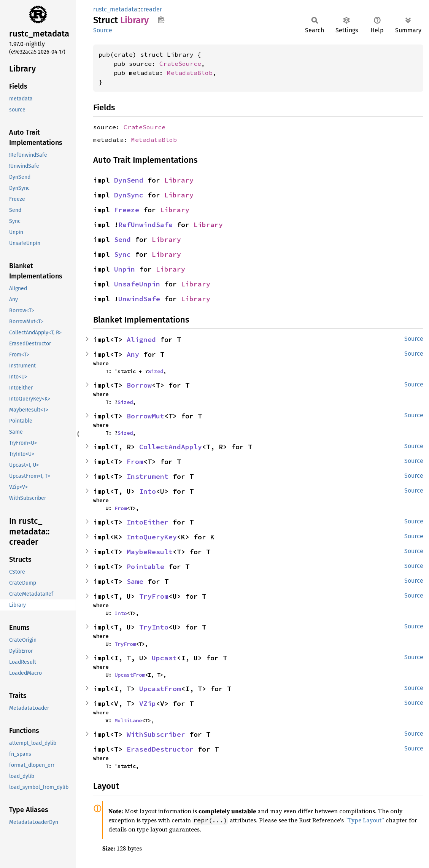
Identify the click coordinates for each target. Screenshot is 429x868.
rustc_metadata (115, 9)
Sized (156, 371)
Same (135, 581)
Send (122, 239)
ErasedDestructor (160, 749)
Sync (122, 254)
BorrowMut (145, 416)
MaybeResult (150, 552)
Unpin (125, 269)
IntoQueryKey (152, 537)
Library (179, 180)
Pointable (145, 567)
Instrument (148, 476)
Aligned (141, 339)
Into (148, 491)
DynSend (129, 180)
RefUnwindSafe (145, 225)
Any (133, 354)
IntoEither (148, 522)
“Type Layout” (365, 820)
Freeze (127, 210)
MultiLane (128, 720)
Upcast (164, 658)
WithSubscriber (156, 734)
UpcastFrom (130, 675)
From (135, 462)
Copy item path (161, 20)
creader (151, 9)
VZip (148, 703)
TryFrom (154, 596)
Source (103, 30)
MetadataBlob (190, 73)
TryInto (154, 627)
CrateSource (180, 64)
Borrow (139, 385)
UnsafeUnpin (137, 284)
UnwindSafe (139, 299)
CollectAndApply (171, 447)
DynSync (129, 195)
